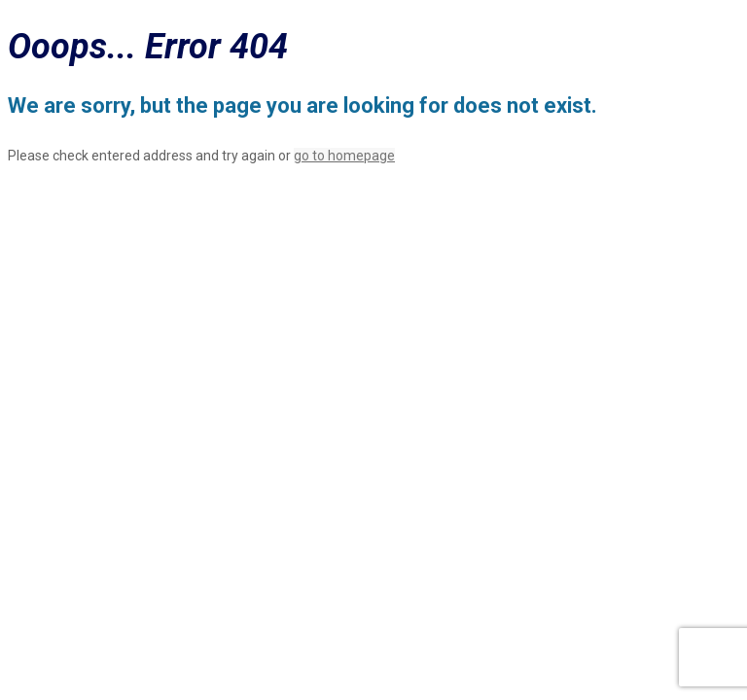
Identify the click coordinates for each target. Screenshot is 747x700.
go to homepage (344, 156)
